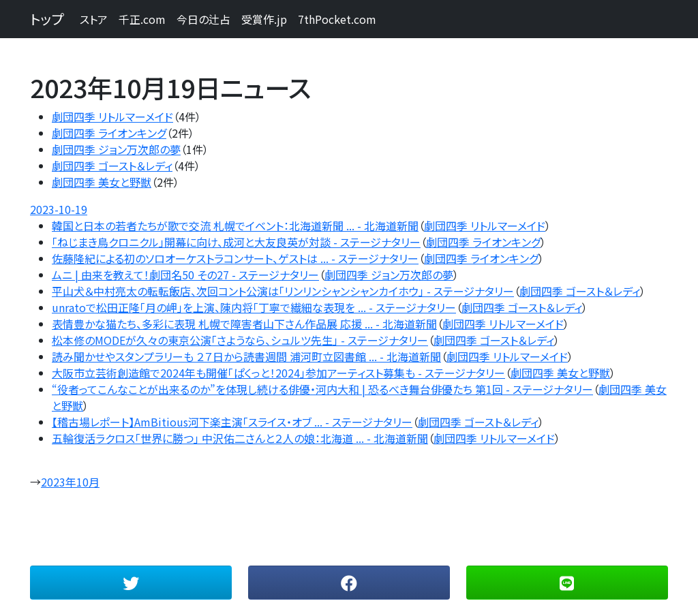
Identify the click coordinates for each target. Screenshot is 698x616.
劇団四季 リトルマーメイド (112, 117)
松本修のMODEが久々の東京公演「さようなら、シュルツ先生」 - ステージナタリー (240, 340)
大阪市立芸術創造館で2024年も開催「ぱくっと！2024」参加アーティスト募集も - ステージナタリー (278, 373)
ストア (94, 19)
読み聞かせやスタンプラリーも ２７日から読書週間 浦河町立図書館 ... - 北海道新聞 (246, 356)
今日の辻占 (203, 19)
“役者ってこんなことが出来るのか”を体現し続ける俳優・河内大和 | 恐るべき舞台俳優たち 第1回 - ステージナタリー (322, 389)
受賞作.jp (264, 19)
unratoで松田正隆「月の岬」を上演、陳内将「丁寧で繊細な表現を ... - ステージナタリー (254, 307)
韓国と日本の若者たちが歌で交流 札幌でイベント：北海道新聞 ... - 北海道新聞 (235, 226)
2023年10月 (70, 482)
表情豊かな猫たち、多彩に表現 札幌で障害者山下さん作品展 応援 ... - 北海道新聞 (244, 324)
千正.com (142, 19)
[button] (131, 583)
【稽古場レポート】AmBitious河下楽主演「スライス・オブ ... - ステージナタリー (232, 422)
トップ (47, 19)
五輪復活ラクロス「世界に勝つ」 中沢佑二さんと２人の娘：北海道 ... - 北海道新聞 (240, 438)
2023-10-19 (59, 209)
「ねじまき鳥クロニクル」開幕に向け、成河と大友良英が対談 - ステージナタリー (236, 242)
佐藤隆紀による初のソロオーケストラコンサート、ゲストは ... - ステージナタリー (235, 258)
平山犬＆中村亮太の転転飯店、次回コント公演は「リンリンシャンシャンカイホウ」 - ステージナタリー (283, 291)
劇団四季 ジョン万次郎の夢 (116, 149)
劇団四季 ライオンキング (109, 133)
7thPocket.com (337, 19)
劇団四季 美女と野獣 (102, 182)
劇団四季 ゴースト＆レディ (112, 166)
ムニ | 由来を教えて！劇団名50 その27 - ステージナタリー (185, 275)
